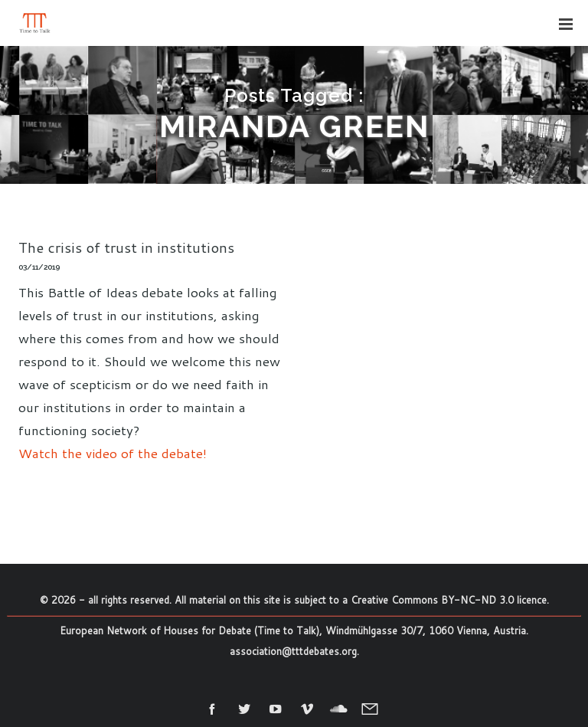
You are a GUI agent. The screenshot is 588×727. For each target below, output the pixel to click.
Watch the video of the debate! (113, 453)
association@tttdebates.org (293, 651)
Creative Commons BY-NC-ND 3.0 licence (449, 600)
